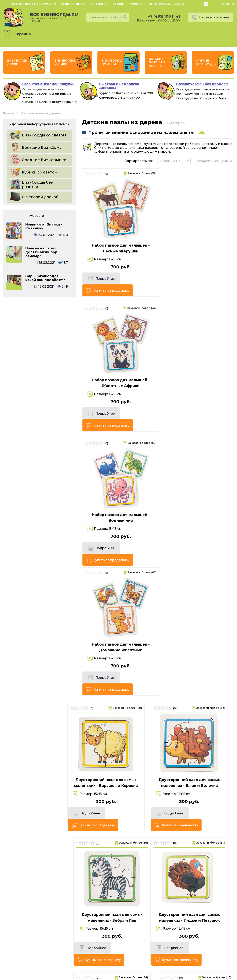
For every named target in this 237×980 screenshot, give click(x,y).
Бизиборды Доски (17, 62)
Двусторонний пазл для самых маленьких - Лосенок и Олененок (39, 752)
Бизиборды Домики (112, 62)
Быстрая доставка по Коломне (34, 4)
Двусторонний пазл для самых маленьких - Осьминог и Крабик (118, 749)
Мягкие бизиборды (206, 62)
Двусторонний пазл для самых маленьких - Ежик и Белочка (118, 499)
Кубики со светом (40, 172)
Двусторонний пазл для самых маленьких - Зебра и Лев (197, 499)
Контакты (136, 4)
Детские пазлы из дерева (157, 62)
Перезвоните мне (214, 17)
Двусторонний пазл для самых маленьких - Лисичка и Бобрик (197, 624)
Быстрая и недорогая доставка (119, 86)
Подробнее (100, 279)
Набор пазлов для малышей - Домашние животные (198, 373)
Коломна (227, 4)
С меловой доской (40, 197)
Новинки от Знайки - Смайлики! (44, 226)
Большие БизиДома (42, 148)
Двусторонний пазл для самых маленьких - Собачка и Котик (118, 881)
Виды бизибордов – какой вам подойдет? (45, 278)
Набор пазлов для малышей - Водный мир (119, 373)
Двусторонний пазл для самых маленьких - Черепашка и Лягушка (197, 883)
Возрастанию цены (212, 161)
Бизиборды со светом (44, 135)
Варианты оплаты (73, 4)
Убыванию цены (171, 161)
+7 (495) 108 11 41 (164, 16)
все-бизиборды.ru (54, 17)
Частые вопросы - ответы (166, 4)
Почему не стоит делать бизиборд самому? (41, 252)
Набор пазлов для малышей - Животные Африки (198, 248)
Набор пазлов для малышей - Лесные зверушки (119, 248)
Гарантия (118, 4)
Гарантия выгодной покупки (48, 84)
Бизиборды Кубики (65, 62)
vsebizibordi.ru (92, 976)
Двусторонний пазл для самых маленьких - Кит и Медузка (118, 624)
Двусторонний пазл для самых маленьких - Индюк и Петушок (39, 624)
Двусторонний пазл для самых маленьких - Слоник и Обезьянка (40, 881)
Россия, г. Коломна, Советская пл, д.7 (47, 962)
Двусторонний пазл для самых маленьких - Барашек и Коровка (39, 499)
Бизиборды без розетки (37, 185)
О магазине (98, 4)
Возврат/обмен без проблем (202, 84)
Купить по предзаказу (136, 280)
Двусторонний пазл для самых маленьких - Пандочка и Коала (197, 749)
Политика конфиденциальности (206, 956)
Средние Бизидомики (44, 160)
